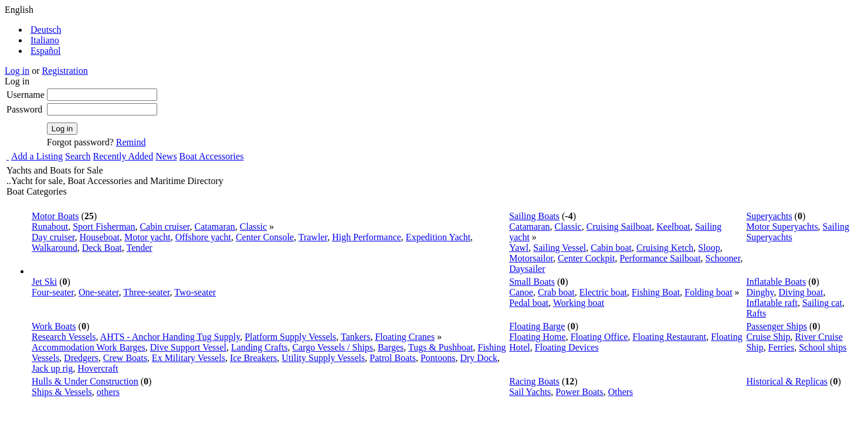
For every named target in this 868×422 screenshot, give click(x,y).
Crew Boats (125, 358)
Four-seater (53, 292)
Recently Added (123, 156)
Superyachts (769, 216)
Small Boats (532, 282)
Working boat (579, 303)
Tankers (355, 337)
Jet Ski (44, 282)
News (166, 156)
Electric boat (603, 292)
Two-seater (195, 292)
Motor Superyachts (782, 227)
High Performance (367, 237)
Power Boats (579, 392)
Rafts (756, 313)
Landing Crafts (259, 347)
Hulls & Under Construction (85, 381)
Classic (253, 227)
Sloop (709, 248)
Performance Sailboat (660, 258)
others (108, 392)
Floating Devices (567, 347)
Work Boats (54, 326)
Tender (140, 248)
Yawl (519, 248)
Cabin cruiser (165, 227)
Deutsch (46, 30)
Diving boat (801, 292)
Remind (131, 142)
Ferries (781, 347)
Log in (17, 71)
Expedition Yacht (438, 237)
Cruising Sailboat (619, 227)
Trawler (313, 237)
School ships (823, 347)
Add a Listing (37, 156)
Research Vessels (64, 337)
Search (78, 156)
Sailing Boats (534, 216)
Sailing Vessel (560, 248)
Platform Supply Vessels (290, 337)
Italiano (45, 40)
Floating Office (599, 337)
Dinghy (760, 292)
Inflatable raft (772, 303)
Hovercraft (98, 368)
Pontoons (438, 358)
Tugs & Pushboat (441, 347)
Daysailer (527, 269)
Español (46, 51)
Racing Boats (534, 381)
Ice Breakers (253, 358)
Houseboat (100, 237)
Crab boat (556, 292)
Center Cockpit (586, 258)
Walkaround (55, 248)
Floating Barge (537, 326)
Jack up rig (52, 368)
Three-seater (146, 292)
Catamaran (215, 227)
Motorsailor (531, 258)
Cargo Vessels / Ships (333, 347)
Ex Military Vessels (189, 358)
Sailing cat (822, 303)
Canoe (521, 292)
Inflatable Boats (776, 282)
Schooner (723, 258)
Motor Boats (55, 216)
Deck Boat (102, 248)
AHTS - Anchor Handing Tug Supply (170, 337)
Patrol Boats (393, 358)
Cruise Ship (768, 337)
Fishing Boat (656, 292)
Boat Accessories (212, 156)
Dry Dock (479, 358)
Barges (391, 347)
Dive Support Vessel (188, 347)
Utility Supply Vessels (323, 358)
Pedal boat (529, 303)
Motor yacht (148, 237)
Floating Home (537, 337)
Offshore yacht (203, 237)
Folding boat (708, 292)
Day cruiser (53, 237)
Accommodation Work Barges (89, 347)
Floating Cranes (405, 337)
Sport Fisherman (104, 227)
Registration (65, 71)
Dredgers (81, 358)
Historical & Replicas (787, 381)
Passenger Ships (777, 326)
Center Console (265, 237)
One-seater (99, 292)
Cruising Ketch (665, 248)
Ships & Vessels (62, 392)
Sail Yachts (530, 392)
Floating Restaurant (670, 337)
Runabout (50, 227)
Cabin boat (611, 248)
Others (621, 392)
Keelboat (673, 227)
